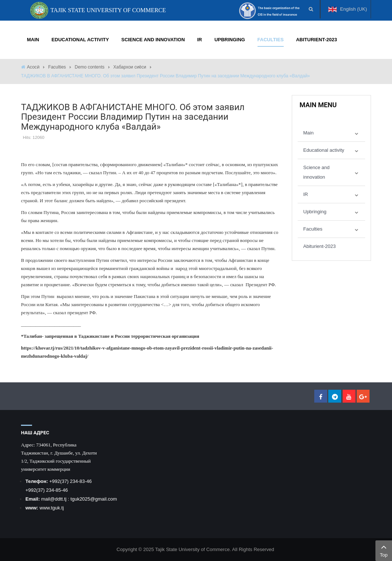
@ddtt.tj (59, 499)
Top (384, 550)
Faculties (57, 67)
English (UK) (348, 12)
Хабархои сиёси (130, 67)
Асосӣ (33, 67)
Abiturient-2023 (319, 246)
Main (308, 133)
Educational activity (324, 150)
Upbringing (315, 212)
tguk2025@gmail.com (94, 499)
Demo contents (90, 67)
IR (306, 194)
